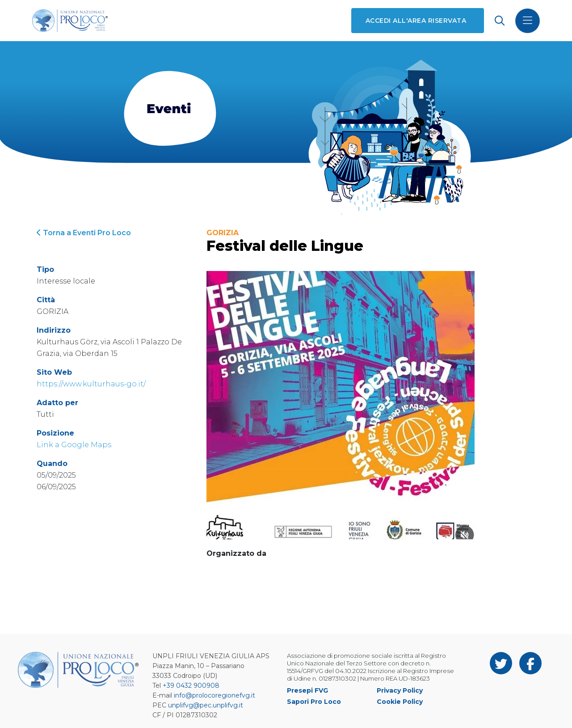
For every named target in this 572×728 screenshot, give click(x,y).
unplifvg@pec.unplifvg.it (206, 705)
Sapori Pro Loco (314, 702)
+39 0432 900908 (191, 686)
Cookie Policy (400, 702)
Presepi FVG (307, 690)
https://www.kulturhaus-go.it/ (91, 384)
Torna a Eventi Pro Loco (84, 233)
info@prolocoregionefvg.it (214, 695)
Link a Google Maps (74, 445)
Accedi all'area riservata (416, 21)
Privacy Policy (400, 690)
